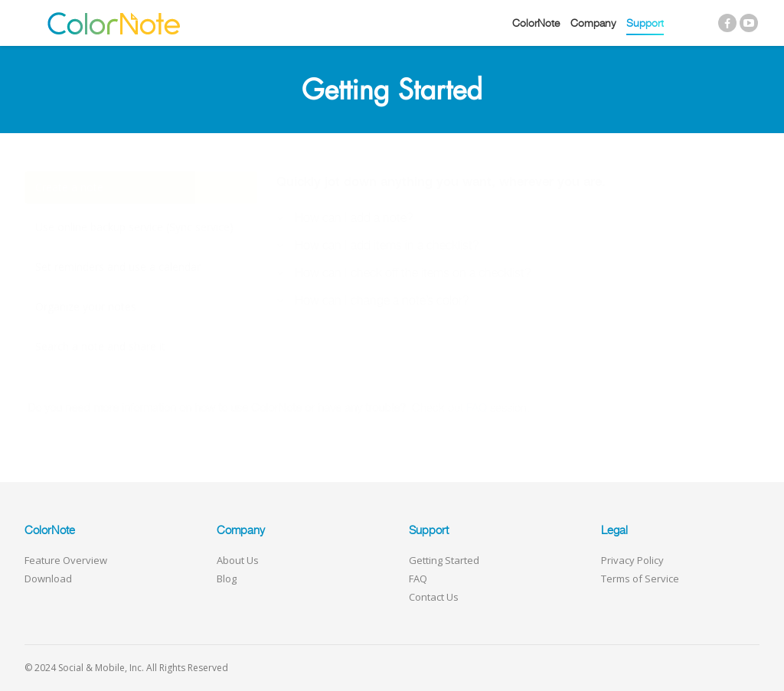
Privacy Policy (632, 560)
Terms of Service (640, 579)
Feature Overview (66, 560)
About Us (238, 560)
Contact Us (434, 597)
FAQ (418, 579)
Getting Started (444, 560)
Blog (227, 579)
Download (48, 579)
